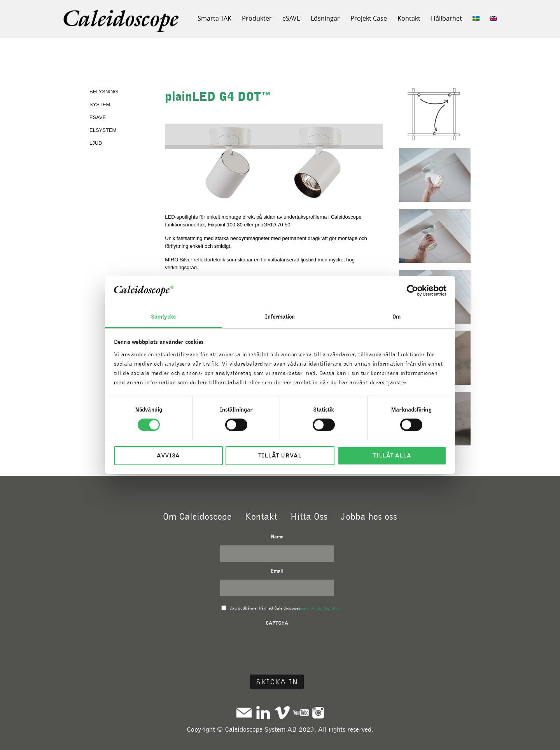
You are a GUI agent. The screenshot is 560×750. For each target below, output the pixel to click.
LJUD (96, 143)
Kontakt (409, 18)
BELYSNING (104, 92)
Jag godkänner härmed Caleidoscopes (284, 608)
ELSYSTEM (103, 130)
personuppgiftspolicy (320, 608)
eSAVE (291, 18)
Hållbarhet (446, 18)
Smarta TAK (214, 18)
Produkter (257, 18)
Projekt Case (369, 18)
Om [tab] (396, 317)
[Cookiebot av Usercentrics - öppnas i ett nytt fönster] (412, 291)
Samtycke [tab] (163, 317)
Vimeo (282, 712)
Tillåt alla (392, 456)
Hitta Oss (309, 516)
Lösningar (325, 18)
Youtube (301, 712)
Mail (244, 712)
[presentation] (277, 647)
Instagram (318, 712)
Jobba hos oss (369, 516)
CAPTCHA (277, 623)
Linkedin (263, 712)
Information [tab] (280, 317)
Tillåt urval (280, 456)
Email (277, 571)
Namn (277, 537)
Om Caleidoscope (197, 516)
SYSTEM (100, 104)
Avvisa (168, 456)
